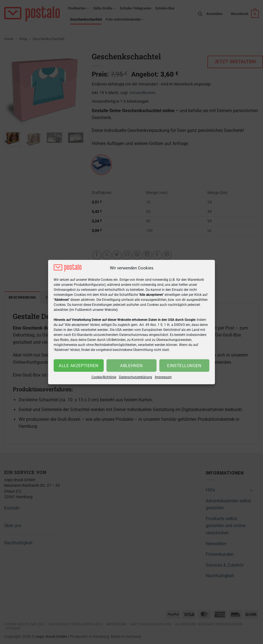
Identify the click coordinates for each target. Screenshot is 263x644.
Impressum (163, 377)
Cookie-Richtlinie (104, 377)
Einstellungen (184, 366)
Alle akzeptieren (79, 366)
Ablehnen (131, 366)
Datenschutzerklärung (136, 377)
